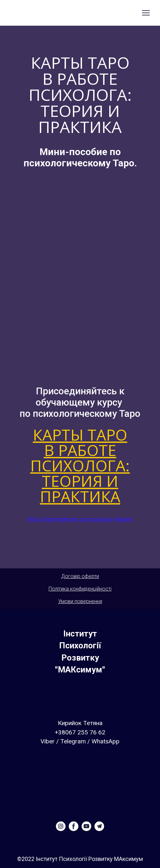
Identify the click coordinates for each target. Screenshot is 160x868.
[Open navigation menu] (146, 13)
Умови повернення (80, 601)
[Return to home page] (80, 652)
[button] (61, 826)
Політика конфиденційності (80, 589)
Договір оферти (80, 576)
